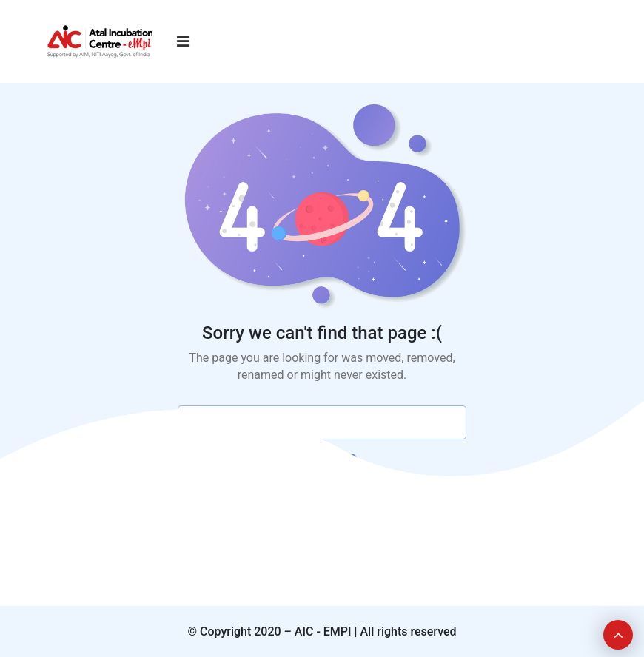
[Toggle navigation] (183, 41)
